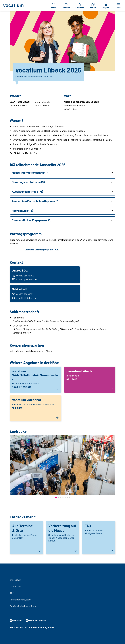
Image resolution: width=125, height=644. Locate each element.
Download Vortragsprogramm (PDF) (42, 250)
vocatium (16, 620)
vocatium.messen (37, 620)
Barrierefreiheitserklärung (23, 606)
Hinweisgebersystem (20, 600)
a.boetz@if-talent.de (25, 280)
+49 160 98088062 (23, 295)
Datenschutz (16, 586)
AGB (12, 593)
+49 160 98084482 (23, 276)
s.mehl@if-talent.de (25, 299)
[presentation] (12, 469)
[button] (63, 173)
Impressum (16, 580)
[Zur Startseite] (13, 6)
